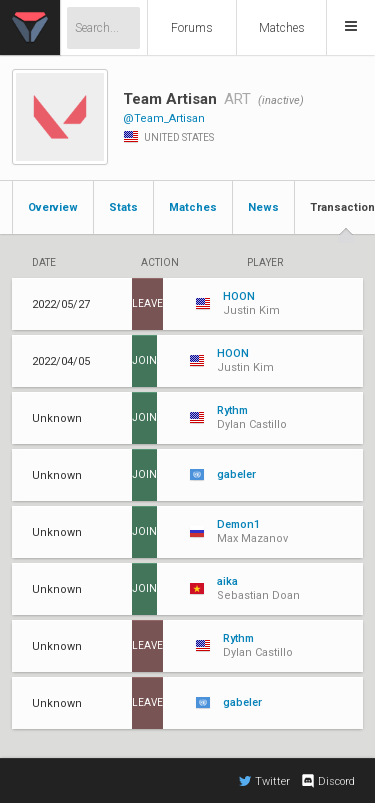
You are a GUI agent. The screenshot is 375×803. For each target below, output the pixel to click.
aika (227, 581)
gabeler (236, 474)
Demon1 (238, 524)
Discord (327, 781)
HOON (239, 296)
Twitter (264, 781)
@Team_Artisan (164, 118)
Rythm (232, 410)
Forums (192, 28)
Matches (282, 28)
